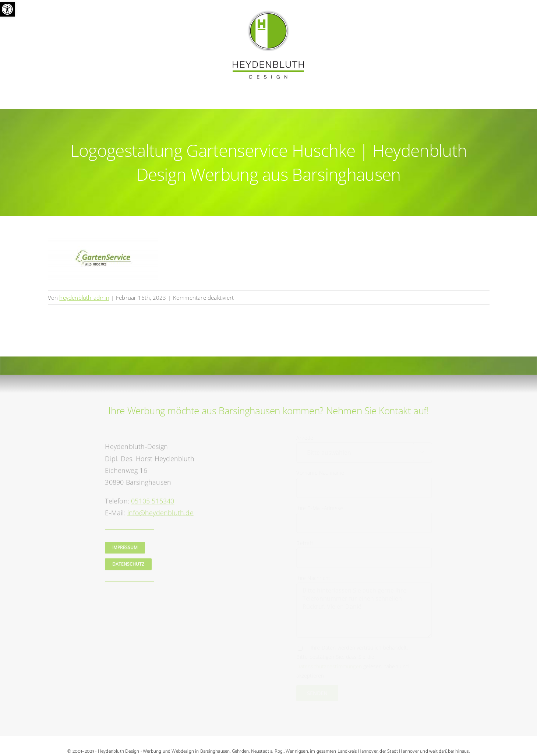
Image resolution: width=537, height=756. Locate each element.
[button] (7, 9)
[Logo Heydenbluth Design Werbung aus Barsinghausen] (268, 12)
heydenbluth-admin (84, 298)
